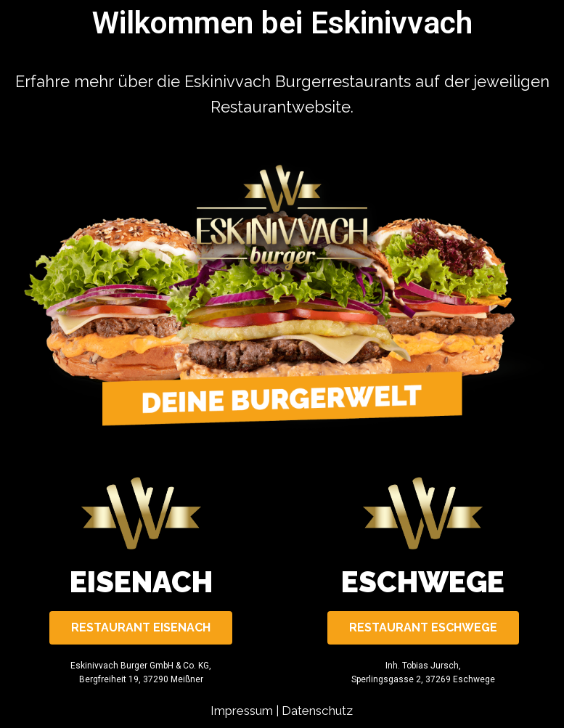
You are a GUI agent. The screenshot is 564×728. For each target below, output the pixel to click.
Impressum (242, 711)
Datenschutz (317, 711)
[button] (141, 628)
